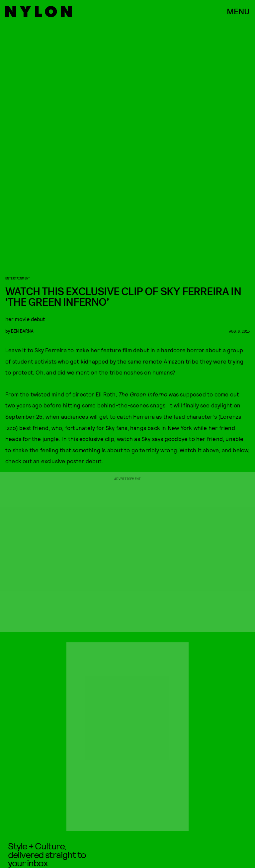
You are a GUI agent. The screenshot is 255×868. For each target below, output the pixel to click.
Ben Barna (22, 331)
